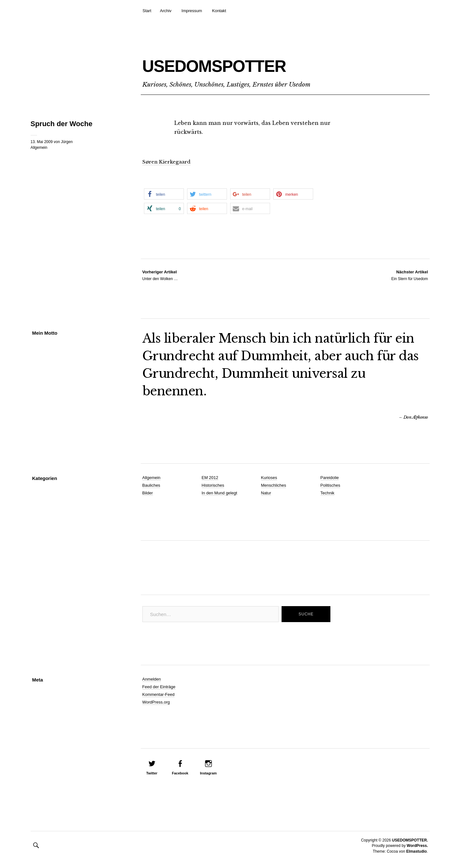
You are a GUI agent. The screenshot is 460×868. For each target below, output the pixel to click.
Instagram (208, 773)
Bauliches (151, 485)
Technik (328, 493)
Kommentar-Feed (158, 694)
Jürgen (67, 142)
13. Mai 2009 (42, 142)
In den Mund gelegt (219, 493)
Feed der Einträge (159, 687)
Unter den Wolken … (160, 275)
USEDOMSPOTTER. (410, 840)
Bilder (148, 493)
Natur (266, 493)
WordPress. (417, 846)
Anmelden (152, 679)
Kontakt (219, 11)
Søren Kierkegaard (168, 162)
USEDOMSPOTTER (257, 63)
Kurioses (269, 478)
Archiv (166, 11)
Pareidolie (330, 478)
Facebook (180, 773)
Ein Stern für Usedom (410, 275)
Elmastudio (416, 851)
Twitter (152, 773)
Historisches (213, 485)
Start (147, 11)
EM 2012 (210, 478)
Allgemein (39, 148)
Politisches (330, 485)
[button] (164, 194)
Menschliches (274, 485)
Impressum (192, 11)
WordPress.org (156, 702)
